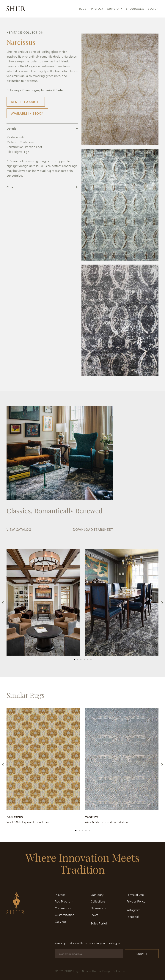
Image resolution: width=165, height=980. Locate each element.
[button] (3, 603)
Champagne (31, 90)
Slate (59, 90)
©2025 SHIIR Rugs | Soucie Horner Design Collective (90, 971)
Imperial (47, 90)
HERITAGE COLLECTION (25, 32)
